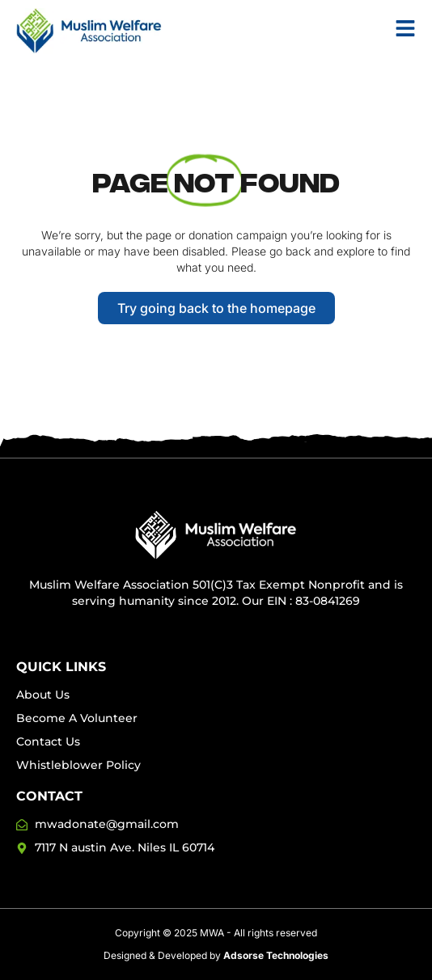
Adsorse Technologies (276, 955)
